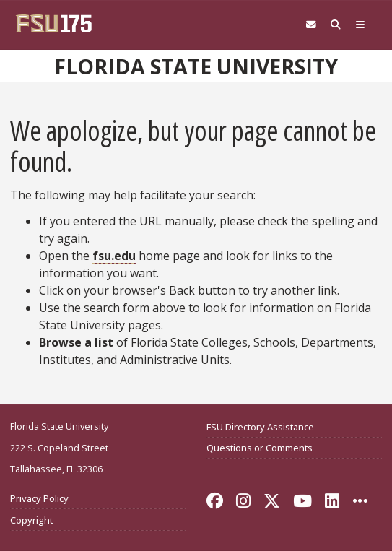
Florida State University (196, 66)
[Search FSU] (336, 25)
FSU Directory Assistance (260, 427)
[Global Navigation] (360, 25)
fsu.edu (114, 256)
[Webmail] (311, 25)
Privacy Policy (39, 498)
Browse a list (76, 342)
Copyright (31, 520)
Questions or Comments (260, 448)
